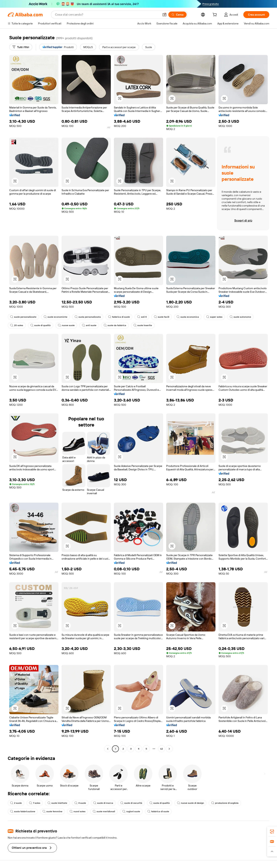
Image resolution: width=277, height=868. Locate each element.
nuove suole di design (190, 803)
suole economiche (55, 317)
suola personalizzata (88, 317)
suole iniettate (57, 803)
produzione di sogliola (225, 803)
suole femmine (52, 811)
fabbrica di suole (119, 317)
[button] (164, 15)
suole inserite (143, 325)
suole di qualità (40, 325)
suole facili (162, 317)
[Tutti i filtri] (21, 47)
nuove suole (66, 325)
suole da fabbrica (115, 325)
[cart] (215, 15)
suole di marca (103, 803)
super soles (214, 317)
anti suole (89, 325)
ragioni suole (131, 811)
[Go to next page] (169, 749)
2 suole (16, 803)
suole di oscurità (131, 803)
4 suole (80, 803)
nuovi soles (78, 811)
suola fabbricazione (23, 811)
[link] (272, 831)
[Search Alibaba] (107, 15)
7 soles (35, 803)
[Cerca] (177, 15)
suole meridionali (104, 811)
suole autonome (240, 317)
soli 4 (142, 317)
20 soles (17, 325)
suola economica (188, 317)
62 (162, 749)
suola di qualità (160, 803)
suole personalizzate (23, 317)
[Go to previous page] (108, 749)
